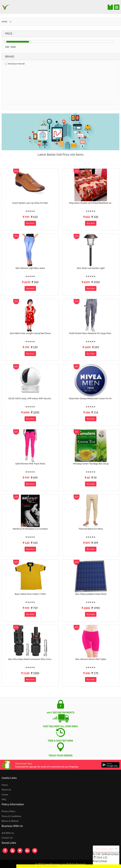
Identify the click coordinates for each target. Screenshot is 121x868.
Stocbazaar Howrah (15, 64)
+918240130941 (110, 854)
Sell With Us (8, 833)
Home (5, 785)
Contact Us (7, 838)
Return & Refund (10, 821)
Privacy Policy (9, 811)
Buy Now (30, 223)
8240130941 (100, 861)
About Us (6, 790)
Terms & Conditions (11, 816)
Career (5, 794)
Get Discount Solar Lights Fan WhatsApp (37, 866)
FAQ (4, 799)
